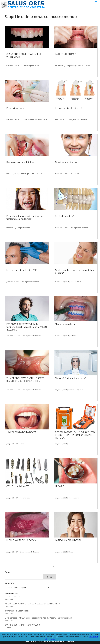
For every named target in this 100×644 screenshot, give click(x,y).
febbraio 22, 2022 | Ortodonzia (67, 174)
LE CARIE (59, 486)
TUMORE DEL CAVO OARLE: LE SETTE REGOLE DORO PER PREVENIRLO (25, 379)
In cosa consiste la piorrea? (69, 108)
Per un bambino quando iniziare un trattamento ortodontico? (24, 217)
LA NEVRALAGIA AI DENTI (68, 540)
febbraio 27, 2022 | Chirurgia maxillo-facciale (72, 228)
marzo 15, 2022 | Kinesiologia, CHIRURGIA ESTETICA (26, 174)
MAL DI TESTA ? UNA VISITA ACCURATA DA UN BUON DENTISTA (33, 604)
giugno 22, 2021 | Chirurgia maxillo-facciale (23, 552)
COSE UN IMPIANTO (18, 486)
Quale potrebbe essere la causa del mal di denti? (75, 271)
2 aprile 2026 (9, 613)
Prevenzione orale (15, 108)
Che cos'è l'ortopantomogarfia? (71, 378)
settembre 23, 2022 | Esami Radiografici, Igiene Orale (27, 120)
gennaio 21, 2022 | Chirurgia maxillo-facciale (23, 282)
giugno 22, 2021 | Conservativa (67, 498)
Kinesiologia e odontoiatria (20, 162)
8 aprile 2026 (9, 599)
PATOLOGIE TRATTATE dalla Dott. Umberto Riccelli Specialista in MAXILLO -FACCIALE (27, 327)
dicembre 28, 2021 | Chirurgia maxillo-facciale (24, 336)
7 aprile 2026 (9, 606)
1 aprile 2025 (9, 620)
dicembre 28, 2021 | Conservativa (68, 282)
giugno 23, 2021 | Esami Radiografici (69, 390)
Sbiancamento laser (65, 324)
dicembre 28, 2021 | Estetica (66, 336)
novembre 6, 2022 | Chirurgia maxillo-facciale (72, 66)
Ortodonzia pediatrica (66, 162)
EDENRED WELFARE (13, 597)
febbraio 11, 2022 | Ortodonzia (18, 228)
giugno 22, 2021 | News (15, 444)
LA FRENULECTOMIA (66, 54)
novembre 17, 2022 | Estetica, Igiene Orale (23, 66)
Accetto (53, 639)
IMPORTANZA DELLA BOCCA (21, 432)
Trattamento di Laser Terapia (17, 611)
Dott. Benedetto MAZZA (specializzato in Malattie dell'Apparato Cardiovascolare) (38, 618)
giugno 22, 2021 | (62, 444)
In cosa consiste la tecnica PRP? (22, 270)
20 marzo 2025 (10, 627)
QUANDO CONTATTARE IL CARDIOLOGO (22, 625)
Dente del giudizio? (65, 216)
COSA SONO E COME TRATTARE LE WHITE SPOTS (24, 55)
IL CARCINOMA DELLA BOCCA (21, 540)
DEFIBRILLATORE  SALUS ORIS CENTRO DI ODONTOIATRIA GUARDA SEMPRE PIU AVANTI (75, 435)
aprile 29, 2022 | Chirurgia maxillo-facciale (71, 120)
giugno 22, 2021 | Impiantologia (18, 498)
